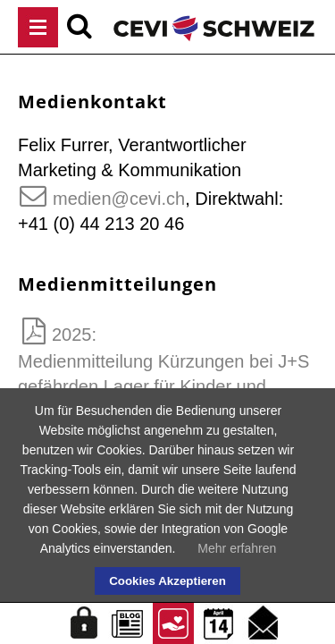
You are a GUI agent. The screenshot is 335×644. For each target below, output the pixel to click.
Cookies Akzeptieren (167, 581)
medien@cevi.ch (119, 199)
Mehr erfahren (237, 548)
